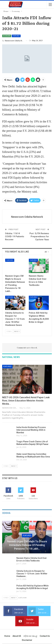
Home (7, 636)
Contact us (45, 636)
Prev (9, 331)
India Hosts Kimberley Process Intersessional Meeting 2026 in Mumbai (31, 430)
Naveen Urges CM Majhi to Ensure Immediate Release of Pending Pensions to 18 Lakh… (27, 545)
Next (17, 331)
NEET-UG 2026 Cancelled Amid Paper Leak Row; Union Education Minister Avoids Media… (26, 401)
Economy (7, 36)
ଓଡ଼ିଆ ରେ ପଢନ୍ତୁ (30, 636)
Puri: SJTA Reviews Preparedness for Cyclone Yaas (39, 236)
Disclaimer (27, 640)
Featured (16, 36)
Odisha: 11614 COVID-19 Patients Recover (15, 236)
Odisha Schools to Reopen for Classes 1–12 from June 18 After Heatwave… (32, 574)
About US (17, 636)
